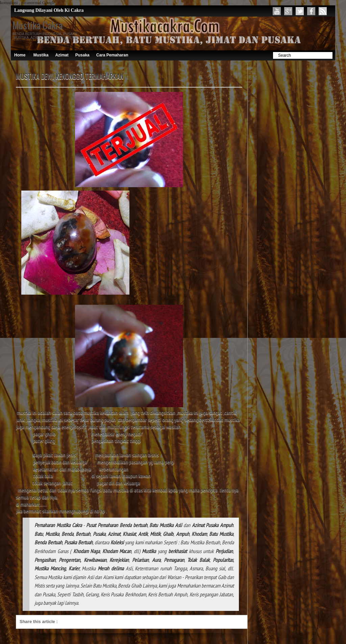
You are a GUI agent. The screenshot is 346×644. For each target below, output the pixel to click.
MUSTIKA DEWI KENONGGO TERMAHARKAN (70, 76)
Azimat (62, 55)
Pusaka (82, 55)
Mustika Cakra (38, 25)
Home (20, 55)
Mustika (41, 55)
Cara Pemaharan (112, 55)
